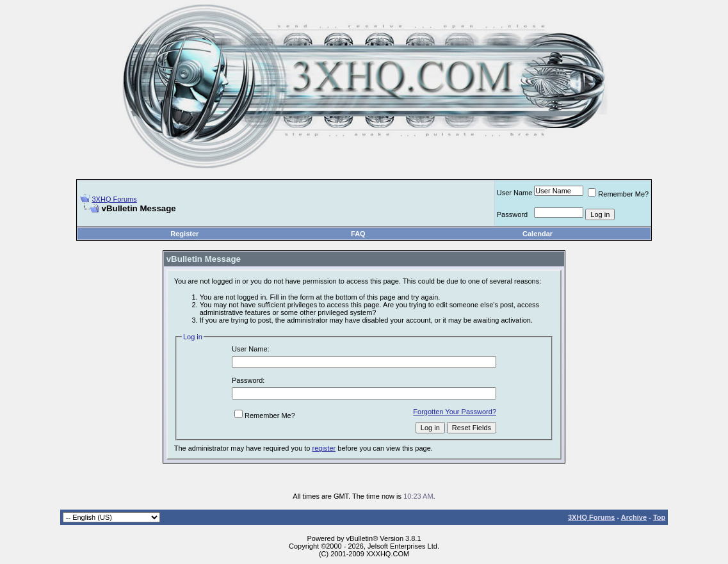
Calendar (538, 234)
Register (184, 234)
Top (659, 517)
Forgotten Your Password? (455, 412)
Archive (634, 517)
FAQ (358, 234)
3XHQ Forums (114, 199)
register (324, 448)
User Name (515, 193)
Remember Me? (618, 194)
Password (512, 214)
